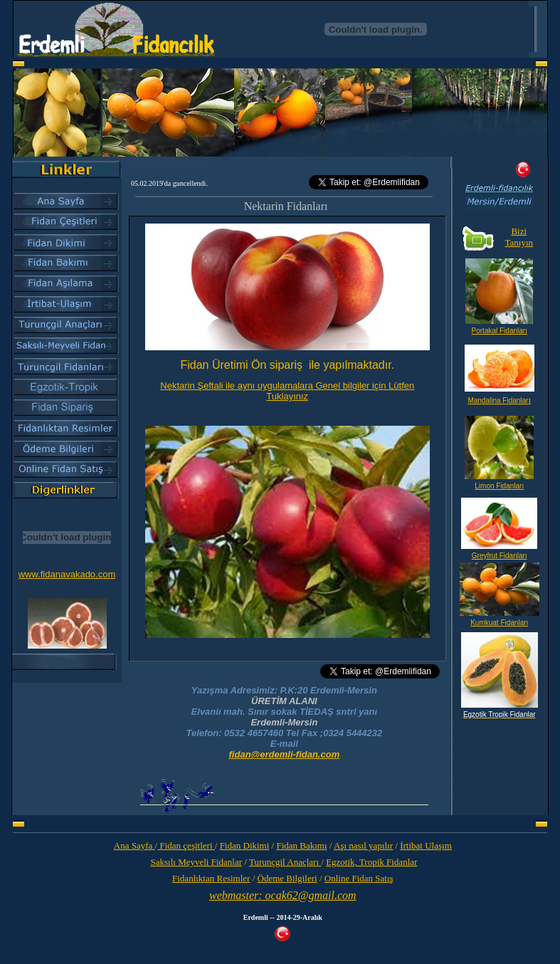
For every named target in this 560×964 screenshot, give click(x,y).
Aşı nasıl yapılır (363, 845)
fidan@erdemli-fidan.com (285, 754)
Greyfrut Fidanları (500, 556)
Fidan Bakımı (301, 845)
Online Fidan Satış (359, 878)
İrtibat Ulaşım (426, 845)
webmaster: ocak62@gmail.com (283, 895)
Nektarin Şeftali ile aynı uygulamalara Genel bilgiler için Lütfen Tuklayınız (287, 391)
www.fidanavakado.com (67, 574)
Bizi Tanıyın (519, 237)
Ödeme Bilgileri (287, 878)
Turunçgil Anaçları (285, 862)
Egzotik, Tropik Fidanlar (371, 862)
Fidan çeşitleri (186, 845)
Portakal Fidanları (500, 331)
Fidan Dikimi (245, 845)
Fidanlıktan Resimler (211, 878)
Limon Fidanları (499, 486)
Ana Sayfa (134, 845)
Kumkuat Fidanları (499, 623)
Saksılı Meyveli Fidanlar (196, 862)
